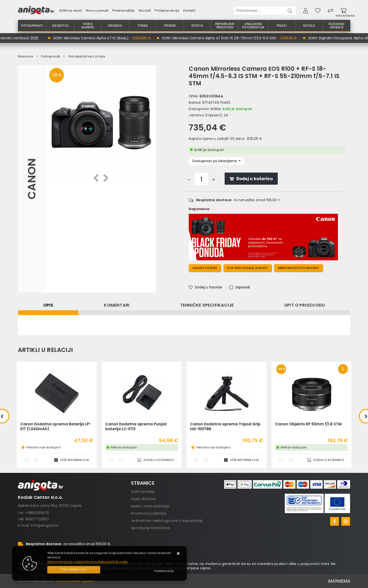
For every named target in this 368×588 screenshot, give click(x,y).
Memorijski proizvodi (225, 26)
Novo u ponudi (97, 11)
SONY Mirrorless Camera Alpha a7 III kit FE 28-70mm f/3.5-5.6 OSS (221, 38)
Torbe (143, 26)
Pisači (282, 26)
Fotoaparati (32, 26)
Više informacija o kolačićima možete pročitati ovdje (87, 562)
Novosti (145, 11)
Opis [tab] (48, 305)
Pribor (170, 26)
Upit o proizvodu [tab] (305, 305)
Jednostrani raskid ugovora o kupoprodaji (167, 521)
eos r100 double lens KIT (248, 268)
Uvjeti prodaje (143, 492)
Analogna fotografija (253, 26)
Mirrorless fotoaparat (298, 268)
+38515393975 (37, 513)
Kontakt (189, 11)
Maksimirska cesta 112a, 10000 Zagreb (50, 506)
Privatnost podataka (149, 513)
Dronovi (115, 26)
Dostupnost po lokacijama (215, 161)
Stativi (197, 26)
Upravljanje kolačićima (150, 528)
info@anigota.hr (45, 525)
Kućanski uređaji (337, 26)
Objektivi (60, 26)
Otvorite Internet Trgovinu (75, 581)
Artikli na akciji (70, 11)
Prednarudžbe (123, 11)
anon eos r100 (205, 268)
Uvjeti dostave (143, 499)
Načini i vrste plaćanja (150, 506)
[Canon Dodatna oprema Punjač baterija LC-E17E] (155, 460)
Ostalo (309, 26)
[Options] (164, 571)
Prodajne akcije (167, 11)
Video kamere (88, 26)
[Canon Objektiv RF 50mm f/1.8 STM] (325, 460)
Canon (32, 179)
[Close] (74, 570)
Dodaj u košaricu (251, 179)
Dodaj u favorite (205, 287)
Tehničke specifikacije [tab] (207, 305)
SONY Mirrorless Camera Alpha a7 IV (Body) (93, 38)
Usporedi (240, 287)
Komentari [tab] (117, 305)
